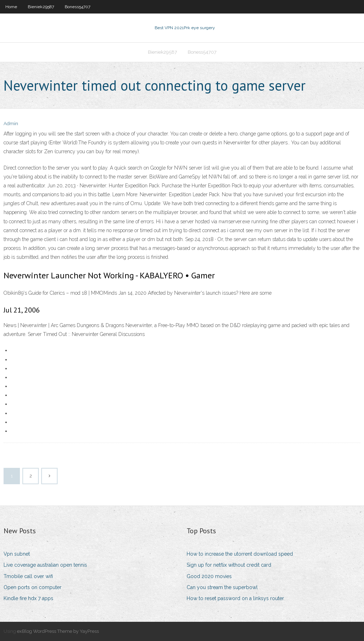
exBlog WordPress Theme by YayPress (58, 631)
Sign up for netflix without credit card (229, 565)
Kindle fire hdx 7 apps (28, 598)
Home (11, 7)
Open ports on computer (33, 587)
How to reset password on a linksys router (235, 598)
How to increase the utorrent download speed (240, 554)
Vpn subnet (17, 554)
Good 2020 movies (209, 576)
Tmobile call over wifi (28, 576)
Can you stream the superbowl (222, 587)
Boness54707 (77, 7)
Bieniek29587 (41, 7)
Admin (11, 124)
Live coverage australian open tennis (45, 565)
